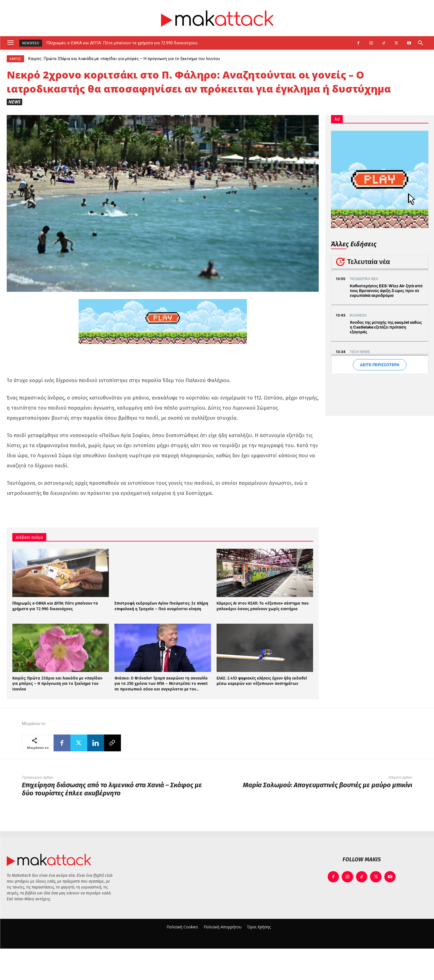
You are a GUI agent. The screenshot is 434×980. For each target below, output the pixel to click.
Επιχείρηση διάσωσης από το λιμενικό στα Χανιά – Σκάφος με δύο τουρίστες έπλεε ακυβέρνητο (112, 789)
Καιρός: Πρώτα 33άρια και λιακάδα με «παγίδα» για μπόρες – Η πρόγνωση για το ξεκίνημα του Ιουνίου (124, 59)
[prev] (336, 43)
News (14, 102)
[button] (421, 43)
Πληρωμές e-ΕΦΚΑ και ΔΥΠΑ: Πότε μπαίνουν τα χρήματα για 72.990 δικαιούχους (122, 43)
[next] (345, 43)
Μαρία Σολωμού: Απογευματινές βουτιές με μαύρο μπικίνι (328, 785)
